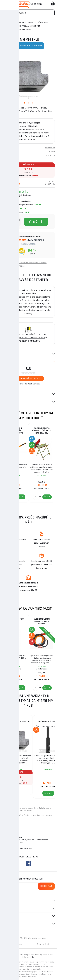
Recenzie (8, 362)
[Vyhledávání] (28, 13)
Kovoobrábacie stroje (23, 22)
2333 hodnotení (36, 240)
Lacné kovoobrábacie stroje (15, 808)
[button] (21, 497)
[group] (15, 463)
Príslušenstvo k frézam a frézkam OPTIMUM (31, 264)
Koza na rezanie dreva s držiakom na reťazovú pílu (42, 430)
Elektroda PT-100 (16, 619)
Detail (11, 790)
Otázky (7, 394)
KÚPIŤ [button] (22, 497)
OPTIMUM (50, 148)
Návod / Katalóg (11, 402)
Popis (5, 354)
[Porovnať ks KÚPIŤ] (9, 497)
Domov (6, 22)
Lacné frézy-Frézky (37, 808)
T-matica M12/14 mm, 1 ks (18, 722)
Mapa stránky (15, 944)
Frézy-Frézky (43, 22)
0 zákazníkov (34, 384)
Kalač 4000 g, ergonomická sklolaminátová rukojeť (16, 432)
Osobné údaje (43, 944)
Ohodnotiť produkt (28, 379)
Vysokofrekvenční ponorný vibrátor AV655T (42, 621)
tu (33, 957)
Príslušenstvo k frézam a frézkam (23, 26)
